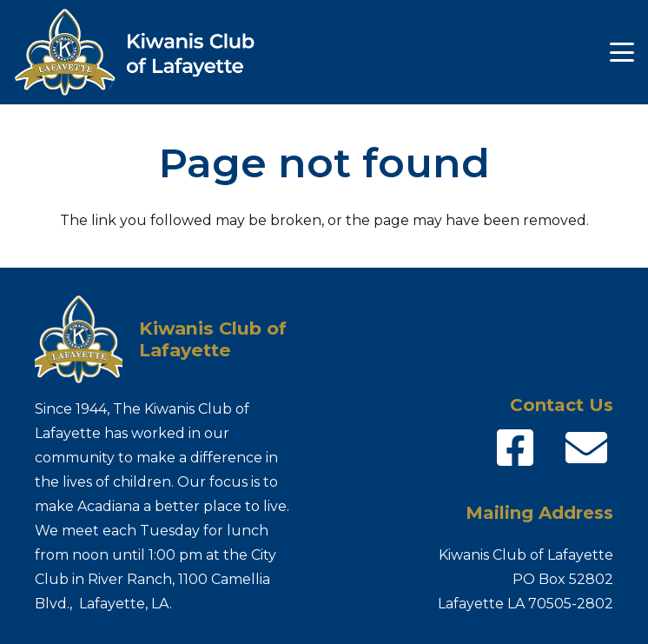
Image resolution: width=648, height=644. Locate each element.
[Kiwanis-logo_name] (145, 52)
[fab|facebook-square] (515, 448)
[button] (622, 52)
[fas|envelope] (586, 448)
